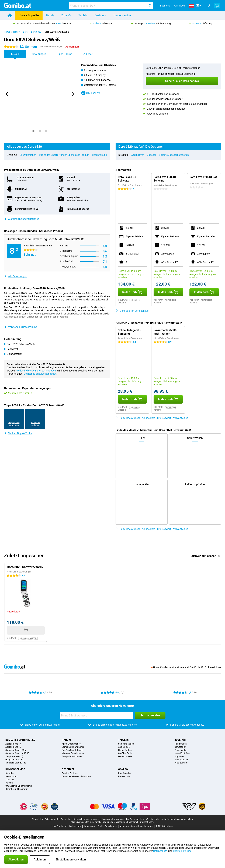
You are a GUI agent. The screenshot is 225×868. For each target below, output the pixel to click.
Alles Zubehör (181, 763)
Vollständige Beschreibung (21, 327)
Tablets (83, 15)
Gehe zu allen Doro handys (132, 311)
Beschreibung (100, 155)
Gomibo (123, 769)
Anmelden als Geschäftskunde (76, 776)
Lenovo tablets (125, 756)
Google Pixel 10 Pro (15, 760)
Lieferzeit (10, 780)
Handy (50, 15)
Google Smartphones (72, 756)
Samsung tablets (126, 744)
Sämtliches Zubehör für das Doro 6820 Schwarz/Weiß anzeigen (152, 418)
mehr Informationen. (144, 822)
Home (7, 32)
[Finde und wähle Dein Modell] (111, 6)
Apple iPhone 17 (13, 744)
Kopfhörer (179, 756)
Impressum (89, 826)
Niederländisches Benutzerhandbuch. (36, 371)
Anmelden (179, 6)
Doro (25, 32)
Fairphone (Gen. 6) (14, 756)
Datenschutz (124, 776)
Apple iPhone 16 (13, 747)
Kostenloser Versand (28, 638)
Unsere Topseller (29, 15)
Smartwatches (181, 760)
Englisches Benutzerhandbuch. (40, 374)
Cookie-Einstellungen (107, 826)
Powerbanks (180, 750)
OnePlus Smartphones (72, 750)
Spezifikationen (28, 155)
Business (100, 15)
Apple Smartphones (71, 744)
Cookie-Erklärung (182, 851)
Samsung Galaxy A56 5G (17, 753)
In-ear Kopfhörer (182, 753)
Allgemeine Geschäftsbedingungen (137, 826)
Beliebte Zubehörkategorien (174, 155)
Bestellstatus (11, 776)
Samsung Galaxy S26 (16, 750)
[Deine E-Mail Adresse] (96, 715)
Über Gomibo (124, 773)
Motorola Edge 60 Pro (16, 763)
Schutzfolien (180, 747)
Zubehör (66, 15)
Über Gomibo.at (59, 826)
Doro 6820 (36, 32)
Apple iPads (124, 747)
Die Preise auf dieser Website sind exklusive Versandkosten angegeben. (160, 819)
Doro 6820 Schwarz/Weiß (57, 32)
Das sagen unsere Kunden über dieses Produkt (64, 155)
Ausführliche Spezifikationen (22, 219)
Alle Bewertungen (16, 276)
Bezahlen (10, 773)
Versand (9, 783)
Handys (67, 740)
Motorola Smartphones (73, 753)
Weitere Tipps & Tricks (18, 433)
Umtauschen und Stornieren (19, 786)
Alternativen (138, 155)
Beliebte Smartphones (20, 740)
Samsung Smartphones (73, 747)
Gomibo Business (70, 773)
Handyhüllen (181, 744)
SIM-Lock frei (91, 93)
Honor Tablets (125, 750)
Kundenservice (122, 15)
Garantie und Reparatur (16, 789)
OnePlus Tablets (126, 753)
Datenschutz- (160, 851)
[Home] (10, 15)
